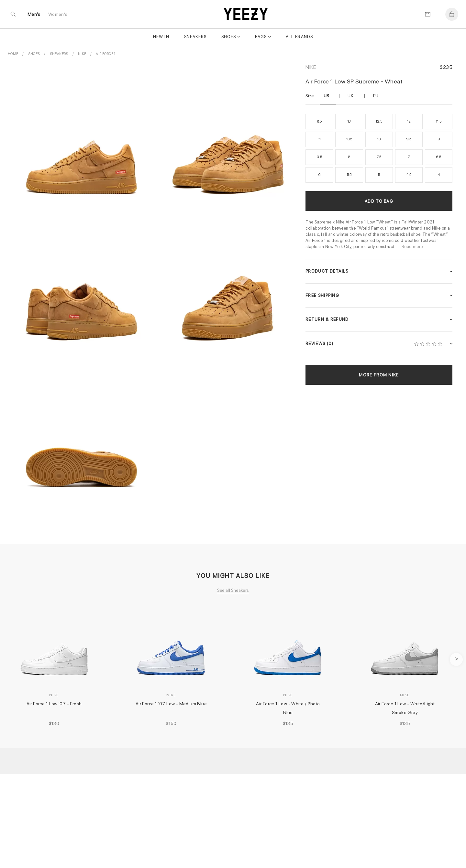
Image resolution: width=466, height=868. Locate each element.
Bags (261, 38)
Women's (58, 15)
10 (379, 139)
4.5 (409, 175)
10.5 (349, 139)
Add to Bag (379, 201)
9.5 (409, 139)
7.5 (379, 157)
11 (319, 139)
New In (161, 38)
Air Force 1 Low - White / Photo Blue (288, 708)
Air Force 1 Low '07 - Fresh (54, 704)
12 (409, 121)
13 (349, 121)
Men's (34, 15)
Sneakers (195, 38)
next (456, 659)
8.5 (319, 121)
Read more (412, 247)
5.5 (349, 175)
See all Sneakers (233, 590)
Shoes (229, 38)
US (326, 96)
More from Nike (379, 375)
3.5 (319, 157)
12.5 (379, 121)
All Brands (299, 38)
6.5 (438, 157)
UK (350, 96)
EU (376, 96)
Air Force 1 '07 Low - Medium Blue (171, 704)
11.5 (438, 121)
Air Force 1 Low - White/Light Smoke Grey (405, 708)
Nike (311, 67)
